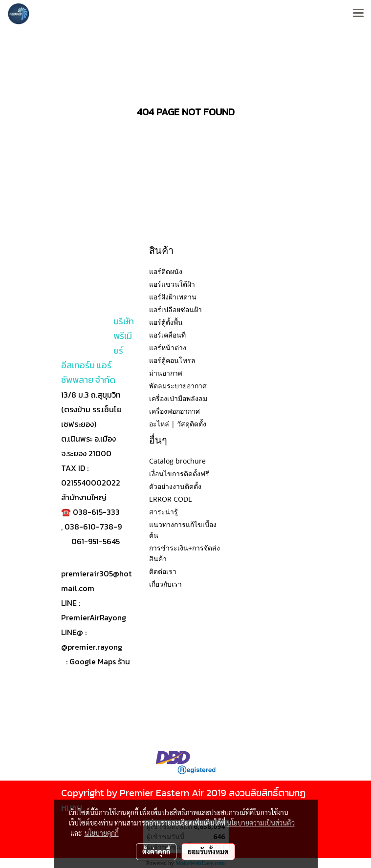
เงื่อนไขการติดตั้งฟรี (179, 474)
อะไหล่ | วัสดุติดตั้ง (178, 424)
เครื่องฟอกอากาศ (175, 411)
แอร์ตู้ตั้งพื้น (166, 322)
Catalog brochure (177, 461)
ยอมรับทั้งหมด (208, 851)
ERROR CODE (171, 499)
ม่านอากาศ (166, 373)
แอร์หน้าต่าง (168, 348)
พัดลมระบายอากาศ (178, 386)
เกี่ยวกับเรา (165, 584)
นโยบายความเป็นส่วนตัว (261, 823)
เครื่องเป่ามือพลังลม (178, 398)
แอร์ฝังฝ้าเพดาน (173, 297)
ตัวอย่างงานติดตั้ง (175, 486)
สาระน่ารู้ (164, 512)
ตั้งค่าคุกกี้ (156, 851)
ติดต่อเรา (163, 571)
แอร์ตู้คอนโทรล (172, 360)
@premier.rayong (92, 647)
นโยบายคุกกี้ (102, 833)
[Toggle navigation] (358, 14)
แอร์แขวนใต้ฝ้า (172, 284)
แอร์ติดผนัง (166, 271)
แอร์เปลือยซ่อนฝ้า (175, 309)
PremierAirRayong (94, 617)
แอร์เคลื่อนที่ (167, 335)
